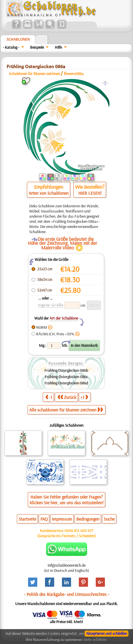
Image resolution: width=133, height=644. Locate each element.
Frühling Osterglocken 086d (66, 383)
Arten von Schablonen (49, 193)
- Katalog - (11, 47)
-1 (49, 397)
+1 (84, 397)
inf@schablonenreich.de (66, 565)
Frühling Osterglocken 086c (66, 377)
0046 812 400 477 (79, 531)
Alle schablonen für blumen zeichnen (66, 410)
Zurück (67, 397)
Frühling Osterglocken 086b (66, 370)
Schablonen (18, 39)
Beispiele (37, 47)
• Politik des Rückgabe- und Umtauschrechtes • (67, 594)
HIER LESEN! (90, 193)
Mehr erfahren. (95, 639)
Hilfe (58, 47)
